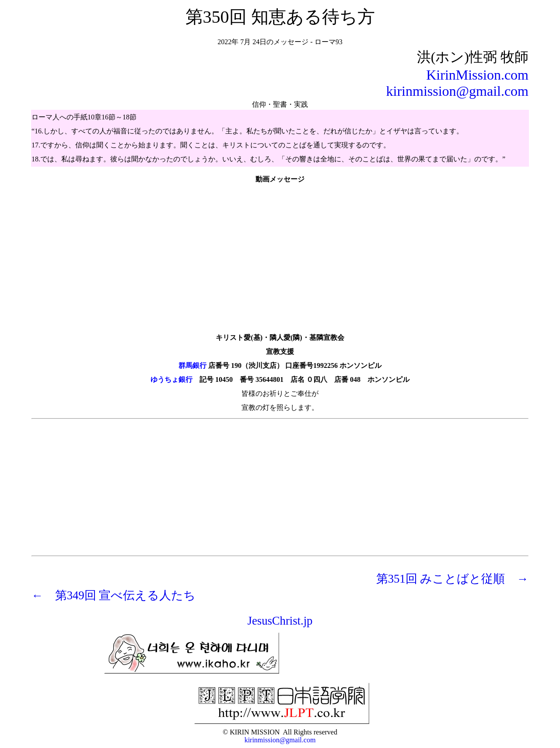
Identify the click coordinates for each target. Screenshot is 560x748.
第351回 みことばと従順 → (452, 579)
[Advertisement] (280, 487)
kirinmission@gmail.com (457, 91)
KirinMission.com (477, 75)
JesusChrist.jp (280, 621)
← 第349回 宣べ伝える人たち (114, 595)
